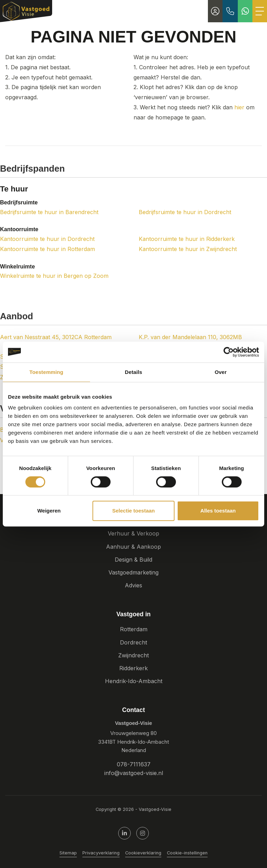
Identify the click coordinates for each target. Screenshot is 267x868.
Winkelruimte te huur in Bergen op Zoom (54, 276)
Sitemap (68, 853)
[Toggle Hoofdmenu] (260, 11)
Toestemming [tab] (47, 372)
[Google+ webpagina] (143, 833)
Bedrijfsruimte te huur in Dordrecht (185, 212)
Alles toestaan (218, 511)
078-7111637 (134, 764)
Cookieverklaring (143, 853)
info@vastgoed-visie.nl (134, 773)
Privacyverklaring (101, 853)
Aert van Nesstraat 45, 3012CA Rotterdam (56, 337)
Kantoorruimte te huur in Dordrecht (47, 239)
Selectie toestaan (134, 511)
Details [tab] (133, 372)
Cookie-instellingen (187, 853)
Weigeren (49, 511)
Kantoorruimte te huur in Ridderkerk (187, 239)
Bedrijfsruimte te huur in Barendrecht (49, 212)
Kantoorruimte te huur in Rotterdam (47, 249)
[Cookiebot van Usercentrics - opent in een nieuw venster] (229, 352)
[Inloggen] (215, 11)
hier (239, 107)
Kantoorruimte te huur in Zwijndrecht (188, 249)
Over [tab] (221, 372)
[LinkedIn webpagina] (124, 833)
